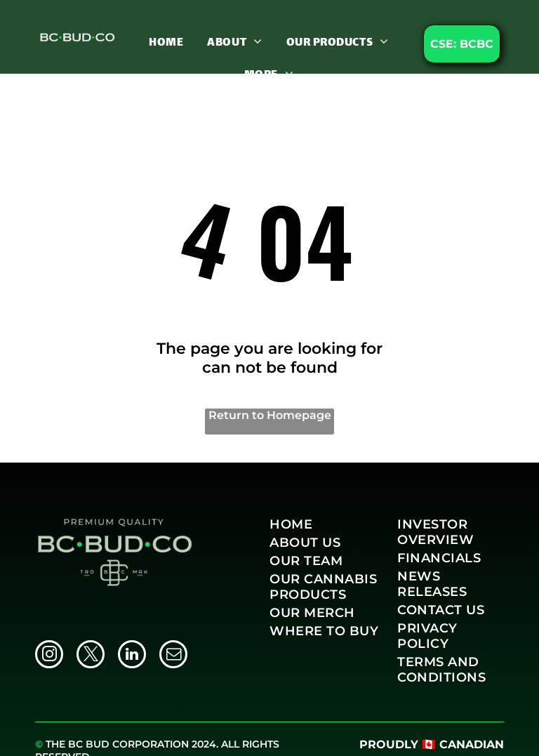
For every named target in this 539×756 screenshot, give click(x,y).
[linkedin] (132, 656)
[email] (173, 656)
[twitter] (91, 656)
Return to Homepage (270, 415)
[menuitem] (166, 42)
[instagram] (49, 656)
